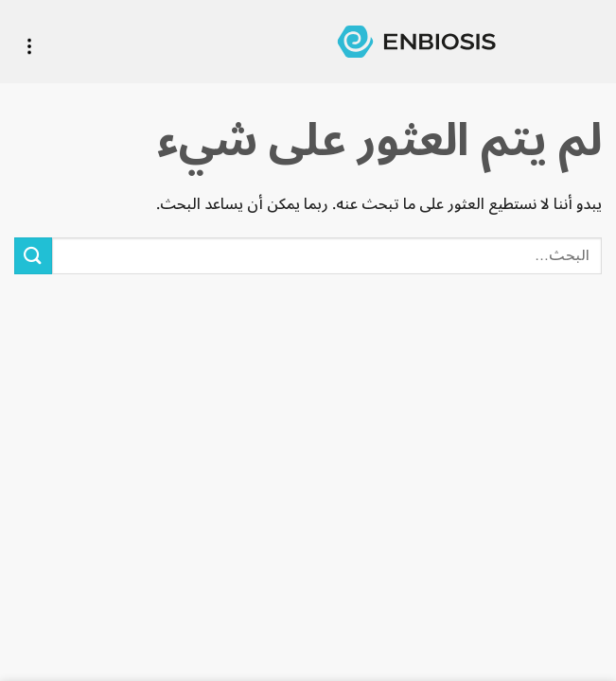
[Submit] (33, 256)
